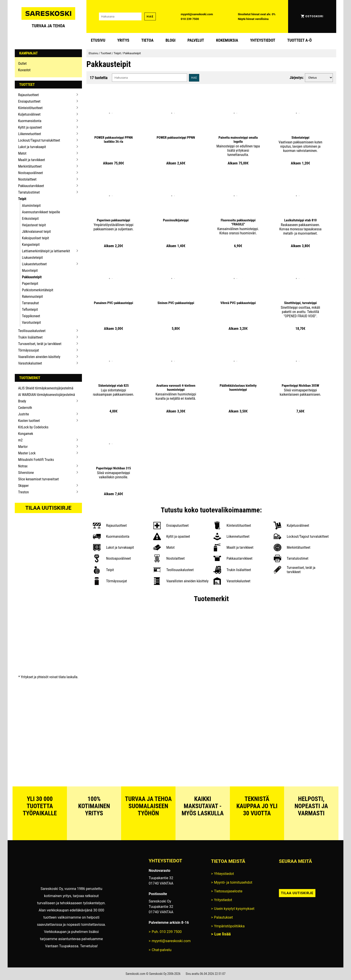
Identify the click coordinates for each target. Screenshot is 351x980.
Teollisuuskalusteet (32, 331)
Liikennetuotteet (30, 134)
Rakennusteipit (32, 297)
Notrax (23, 466)
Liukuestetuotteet (34, 264)
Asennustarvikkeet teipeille (41, 212)
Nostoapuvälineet (30, 173)
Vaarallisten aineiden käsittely (39, 357)
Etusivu (98, 40)
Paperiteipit (30, 284)
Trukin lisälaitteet (30, 337)
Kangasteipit (31, 245)
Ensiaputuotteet (29, 101)
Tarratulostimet (29, 192)
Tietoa (147, 40)
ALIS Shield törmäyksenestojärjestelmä (46, 388)
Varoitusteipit (31, 323)
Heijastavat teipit (34, 225)
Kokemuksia (227, 40)
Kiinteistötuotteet (30, 108)
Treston (24, 492)
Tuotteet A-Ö (299, 40)
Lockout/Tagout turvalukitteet (39, 140)
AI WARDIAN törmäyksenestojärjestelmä (47, 395)
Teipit (22, 199)
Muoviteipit (30, 271)
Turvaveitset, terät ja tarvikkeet (40, 344)
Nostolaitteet (27, 179)
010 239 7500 (190, 19)
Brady (22, 401)
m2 (20, 440)
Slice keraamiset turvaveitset (39, 479)
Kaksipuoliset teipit (35, 238)
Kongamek (26, 434)
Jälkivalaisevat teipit (36, 232)
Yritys (123, 40)
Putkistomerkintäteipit (38, 290)
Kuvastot (24, 70)
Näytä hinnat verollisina (253, 19)
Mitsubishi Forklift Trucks (36, 460)
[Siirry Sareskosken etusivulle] (48, 16)
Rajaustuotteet (28, 95)
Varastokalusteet (30, 363)
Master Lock (27, 453)
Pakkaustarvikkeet (31, 186)
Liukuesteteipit (32, 258)
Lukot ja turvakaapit (32, 147)
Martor (23, 447)
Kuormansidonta (30, 121)
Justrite (24, 414)
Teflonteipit (30, 310)
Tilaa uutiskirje (48, 508)
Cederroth (25, 408)
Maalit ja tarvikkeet (32, 160)
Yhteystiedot (263, 40)
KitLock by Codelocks (33, 427)
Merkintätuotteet (30, 166)
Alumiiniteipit (31, 206)
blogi (170, 40)
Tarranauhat (30, 303)
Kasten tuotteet (29, 421)
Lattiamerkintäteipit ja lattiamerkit (46, 251)
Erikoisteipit (30, 219)
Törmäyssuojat (29, 350)
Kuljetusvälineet (29, 114)
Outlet (22, 64)
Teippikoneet (31, 316)
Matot (22, 153)
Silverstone (26, 473)
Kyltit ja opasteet (30, 127)
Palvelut (196, 40)
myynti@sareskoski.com (197, 14)
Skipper (23, 486)
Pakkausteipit (32, 277)
